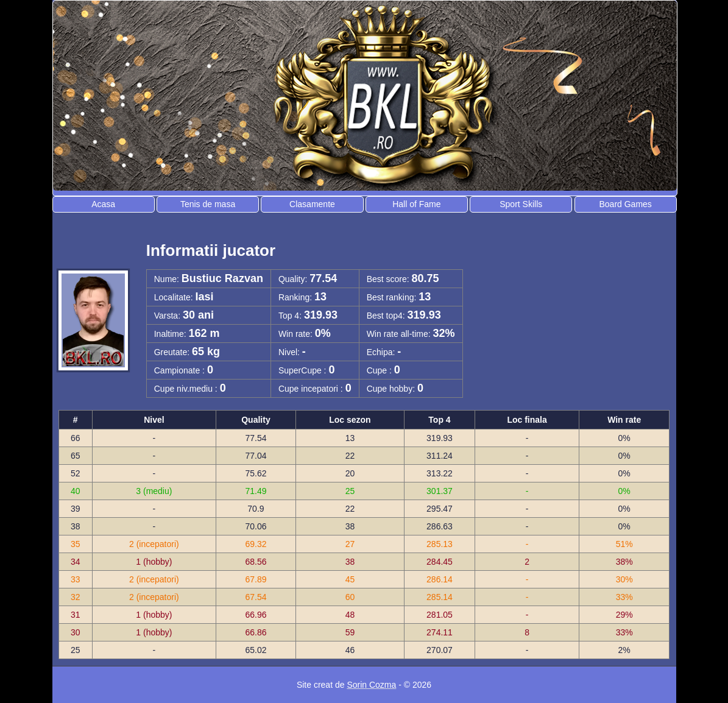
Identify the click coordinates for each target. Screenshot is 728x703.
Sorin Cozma (371, 685)
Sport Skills (521, 204)
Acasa (103, 204)
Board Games (625, 204)
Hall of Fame (416, 204)
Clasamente (312, 204)
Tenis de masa (208, 204)
